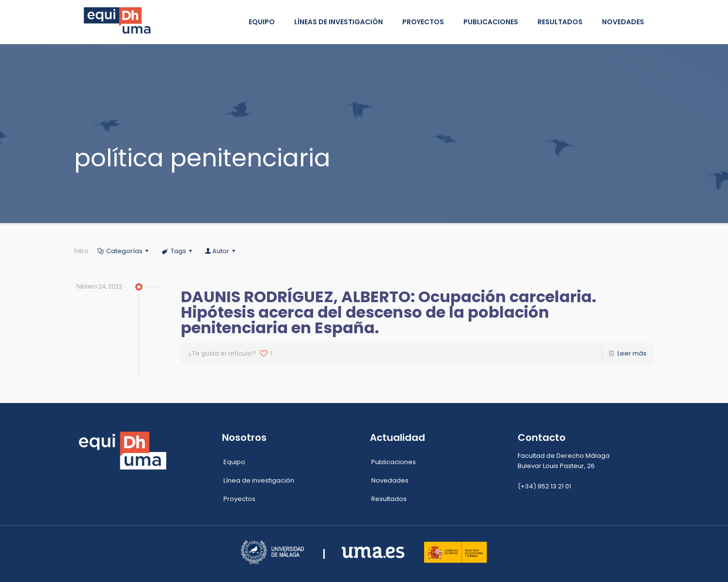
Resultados (389, 499)
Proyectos (239, 499)
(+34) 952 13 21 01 (544, 486)
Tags (178, 251)
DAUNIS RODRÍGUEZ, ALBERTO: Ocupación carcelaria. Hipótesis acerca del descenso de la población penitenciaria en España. (388, 312)
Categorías (124, 251)
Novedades (390, 480)
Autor (221, 251)
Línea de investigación (259, 480)
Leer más (632, 353)
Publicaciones (394, 462)
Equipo (234, 462)
